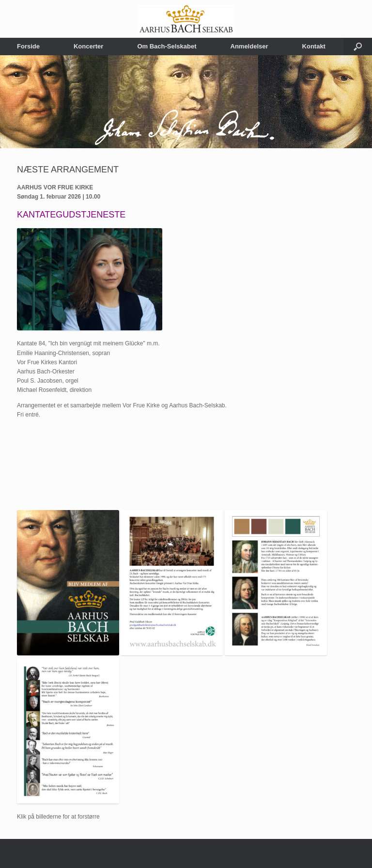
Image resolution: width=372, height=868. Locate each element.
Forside (28, 46)
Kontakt (314, 46)
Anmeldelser (249, 46)
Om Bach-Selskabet (167, 46)
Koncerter (88, 46)
